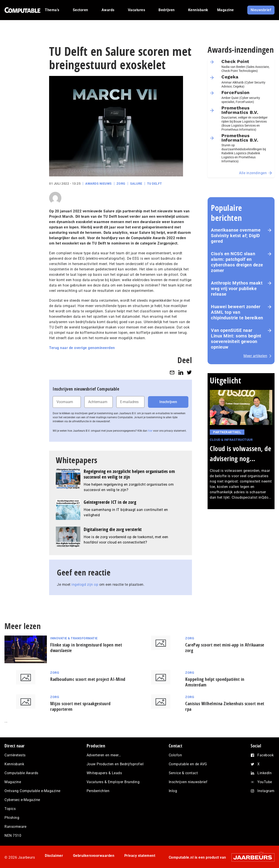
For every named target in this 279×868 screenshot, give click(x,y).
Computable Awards (21, 773)
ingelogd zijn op (85, 585)
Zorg (121, 184)
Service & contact (183, 773)
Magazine (13, 782)
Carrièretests (15, 755)
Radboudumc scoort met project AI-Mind (88, 679)
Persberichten (98, 791)
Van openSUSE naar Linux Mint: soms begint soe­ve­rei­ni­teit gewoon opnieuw (236, 339)
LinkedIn (264, 773)
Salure (136, 184)
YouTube (265, 782)
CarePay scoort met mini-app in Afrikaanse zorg (225, 648)
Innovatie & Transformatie (74, 638)
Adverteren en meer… (104, 755)
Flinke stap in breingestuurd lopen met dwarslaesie (86, 648)
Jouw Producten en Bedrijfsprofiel (115, 764)
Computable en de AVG (188, 764)
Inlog (173, 791)
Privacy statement (140, 856)
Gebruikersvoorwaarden (94, 856)
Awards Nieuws (99, 184)
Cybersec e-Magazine (22, 800)
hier (150, 431)
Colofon (175, 755)
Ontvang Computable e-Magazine (32, 791)
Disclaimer (54, 856)
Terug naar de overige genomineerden (82, 348)
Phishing (12, 818)
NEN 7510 (13, 836)
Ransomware (15, 827)
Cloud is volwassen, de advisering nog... (240, 454)
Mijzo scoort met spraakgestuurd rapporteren (80, 706)
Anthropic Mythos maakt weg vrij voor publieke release (237, 289)
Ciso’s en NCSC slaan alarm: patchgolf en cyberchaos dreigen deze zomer (237, 262)
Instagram (266, 791)
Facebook (265, 755)
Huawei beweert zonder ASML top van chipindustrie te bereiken (237, 312)
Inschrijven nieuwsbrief (188, 782)
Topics (10, 809)
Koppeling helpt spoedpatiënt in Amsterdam (215, 682)
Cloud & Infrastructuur (231, 440)
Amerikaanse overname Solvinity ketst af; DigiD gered (236, 236)
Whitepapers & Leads (104, 773)
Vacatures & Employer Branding (113, 782)
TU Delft (155, 184)
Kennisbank (14, 764)
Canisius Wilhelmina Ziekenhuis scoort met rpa (225, 706)
